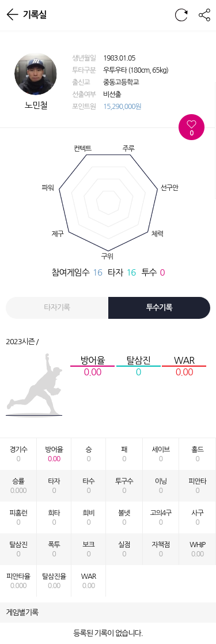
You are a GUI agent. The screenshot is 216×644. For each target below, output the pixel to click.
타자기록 (57, 308)
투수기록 (159, 308)
